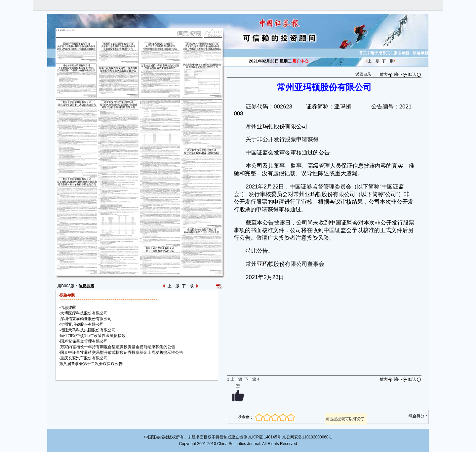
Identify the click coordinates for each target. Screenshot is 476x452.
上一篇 (235, 379)
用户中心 (300, 61)
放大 (386, 74)
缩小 (401, 74)
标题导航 (420, 53)
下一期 (388, 61)
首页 (363, 53)
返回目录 (363, 74)
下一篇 (252, 379)
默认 (415, 74)
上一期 (374, 61)
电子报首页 (380, 53)
